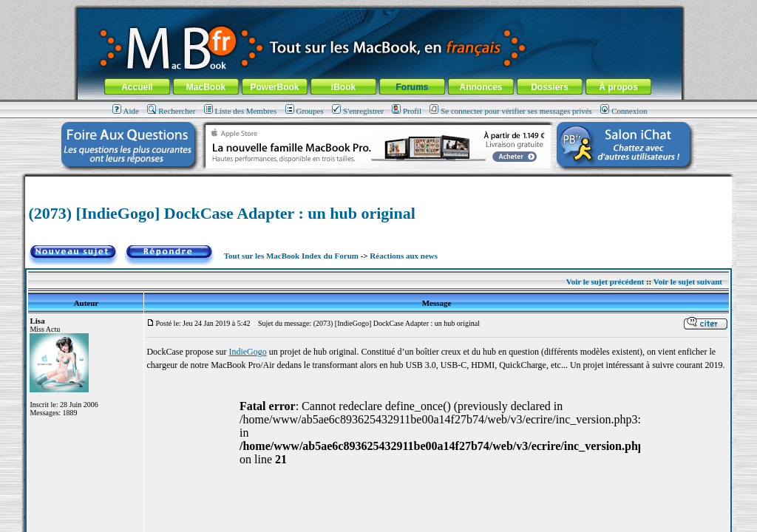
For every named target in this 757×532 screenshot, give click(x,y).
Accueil (137, 87)
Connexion (624, 111)
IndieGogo (247, 352)
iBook (343, 87)
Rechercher (171, 111)
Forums (412, 87)
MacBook (206, 87)
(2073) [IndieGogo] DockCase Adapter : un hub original (221, 213)
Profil (407, 111)
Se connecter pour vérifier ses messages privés (511, 111)
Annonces (481, 87)
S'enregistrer (358, 111)
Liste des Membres (241, 111)
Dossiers (550, 87)
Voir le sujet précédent (605, 282)
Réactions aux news (404, 256)
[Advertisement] (378, 182)
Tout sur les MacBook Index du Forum (291, 256)
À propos (618, 87)
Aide (126, 111)
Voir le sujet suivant (688, 282)
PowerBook (274, 87)
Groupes (305, 111)
